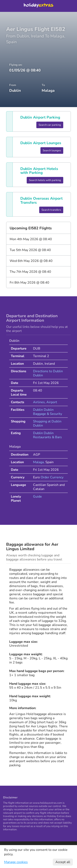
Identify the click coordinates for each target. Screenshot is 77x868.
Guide (37, 497)
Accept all (63, 862)
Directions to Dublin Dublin (48, 373)
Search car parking (50, 125)
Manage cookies (16, 862)
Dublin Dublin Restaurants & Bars (47, 435)
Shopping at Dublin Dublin (47, 423)
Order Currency (52, 477)
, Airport (51, 402)
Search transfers (51, 210)
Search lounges (52, 151)
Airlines (39, 402)
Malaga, (39, 462)
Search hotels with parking (45, 180)
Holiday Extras (39, 6)
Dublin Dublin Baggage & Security (48, 412)
